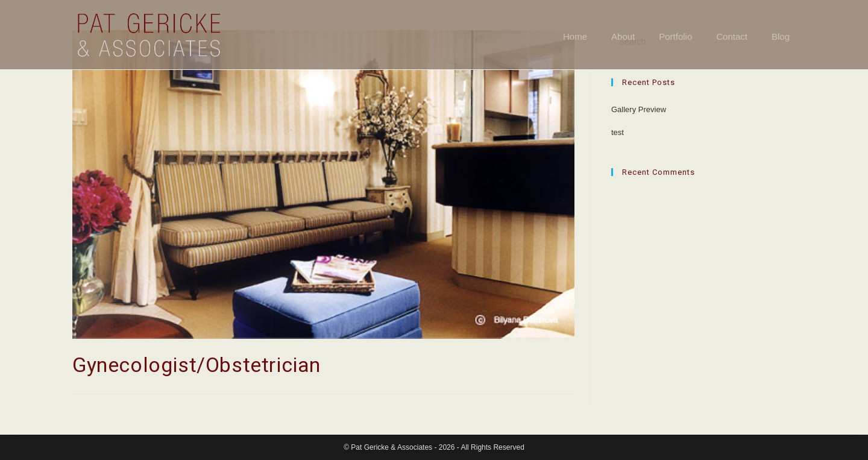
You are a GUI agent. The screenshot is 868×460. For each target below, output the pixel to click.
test (618, 132)
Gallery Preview (639, 109)
